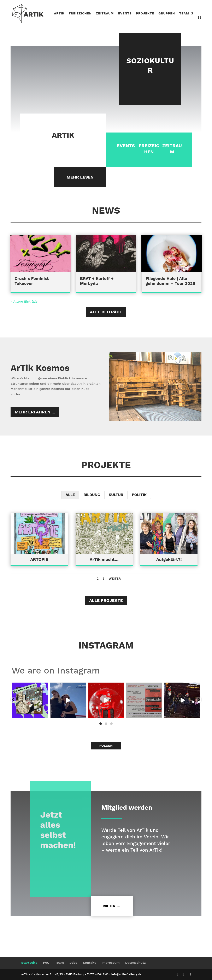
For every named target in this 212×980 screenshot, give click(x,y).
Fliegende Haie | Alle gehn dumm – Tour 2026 (170, 281)
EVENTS (125, 146)
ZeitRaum (105, 14)
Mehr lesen (80, 177)
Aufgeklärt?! (169, 559)
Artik (59, 14)
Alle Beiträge (106, 312)
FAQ (46, 963)
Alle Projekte (106, 600)
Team (184, 14)
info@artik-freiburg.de (126, 974)
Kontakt (89, 963)
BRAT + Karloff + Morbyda (97, 281)
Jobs (73, 963)
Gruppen (167, 14)
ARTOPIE (39, 559)
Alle (70, 495)
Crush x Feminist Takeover (32, 281)
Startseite (29, 963)
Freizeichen (80, 14)
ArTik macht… (104, 559)
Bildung (92, 495)
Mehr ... (112, 906)
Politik (139, 495)
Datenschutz (136, 963)
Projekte (145, 14)
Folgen (106, 746)
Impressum (111, 963)
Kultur (116, 495)
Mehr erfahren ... (35, 412)
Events (125, 14)
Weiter (115, 579)
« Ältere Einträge (24, 301)
